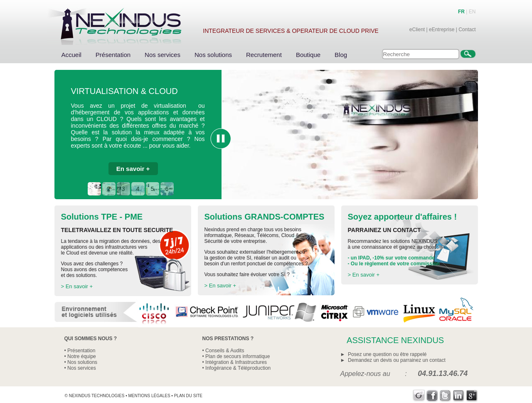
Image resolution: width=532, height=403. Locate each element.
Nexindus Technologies (97, 396)
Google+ (472, 396)
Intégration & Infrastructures (236, 362)
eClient (417, 30)
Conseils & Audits (225, 351)
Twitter (445, 396)
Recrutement (264, 55)
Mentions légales (149, 396)
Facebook (432, 396)
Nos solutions (213, 55)
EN (472, 12)
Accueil (71, 55)
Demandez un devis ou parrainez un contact (397, 360)
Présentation (113, 55)
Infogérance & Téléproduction (238, 368)
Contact (467, 30)
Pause (221, 138)
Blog (341, 55)
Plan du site (188, 396)
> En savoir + (77, 286)
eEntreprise (442, 30)
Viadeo (419, 396)
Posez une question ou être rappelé (387, 354)
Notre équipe (82, 356)
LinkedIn (459, 396)
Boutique (308, 55)
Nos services (163, 55)
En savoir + (133, 169)
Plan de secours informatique (238, 356)
